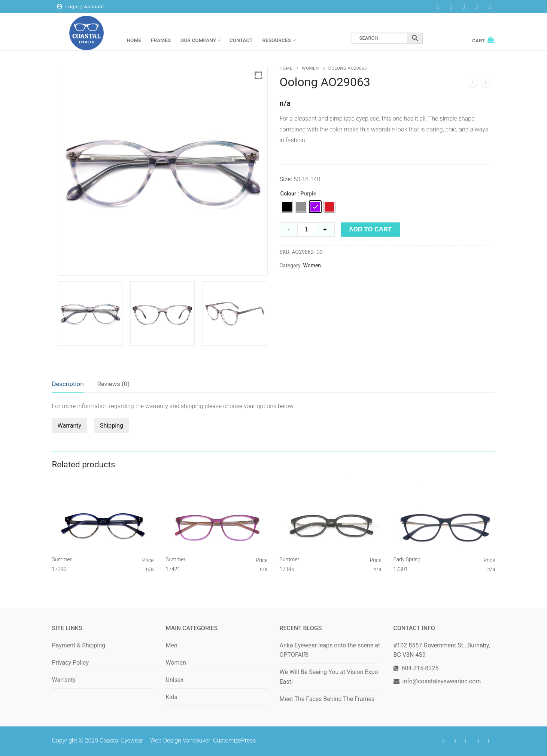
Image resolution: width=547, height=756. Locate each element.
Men (172, 645)
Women (310, 68)
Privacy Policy (71, 663)
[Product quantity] (306, 230)
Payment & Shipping (79, 645)
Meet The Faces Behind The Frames (327, 699)
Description (68, 384)
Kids (172, 697)
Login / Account (80, 6)
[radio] (287, 207)
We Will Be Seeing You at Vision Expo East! (329, 677)
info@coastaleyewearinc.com (441, 681)
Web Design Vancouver (180, 740)
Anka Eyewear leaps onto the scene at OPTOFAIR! (330, 650)
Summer (62, 565)
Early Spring (407, 565)
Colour (288, 194)
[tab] (68, 384)
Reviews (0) (113, 384)
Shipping (112, 426)
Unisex (175, 680)
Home (286, 68)
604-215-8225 (419, 668)
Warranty (70, 426)
